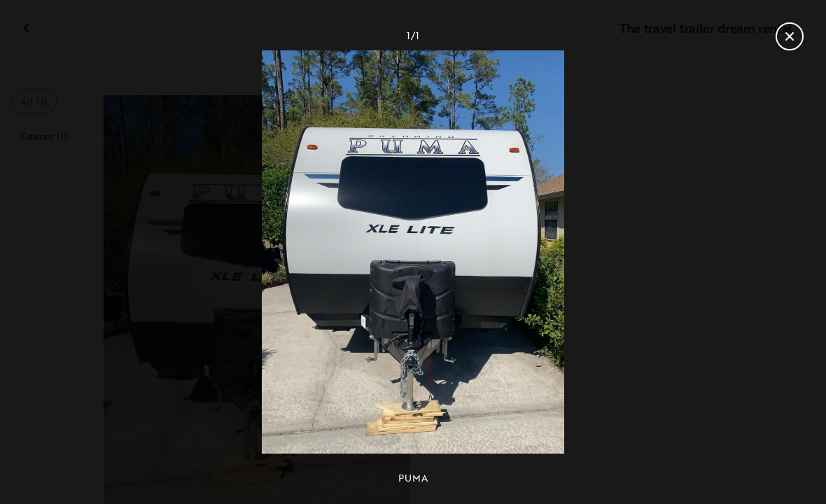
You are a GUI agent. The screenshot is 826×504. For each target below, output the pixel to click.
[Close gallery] (790, 36)
